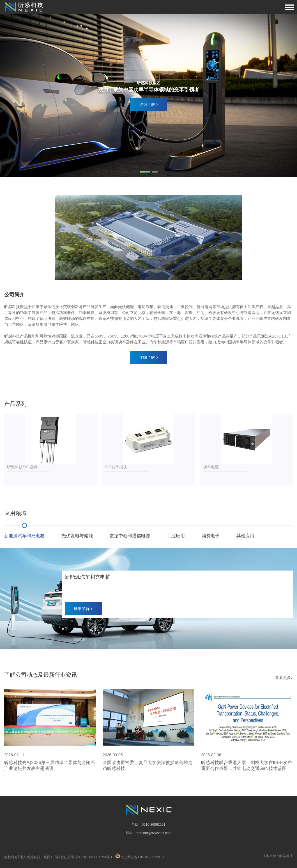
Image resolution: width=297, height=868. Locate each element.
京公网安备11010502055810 (142, 857)
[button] (145, 172)
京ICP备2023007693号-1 (94, 857)
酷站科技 (286, 856)
